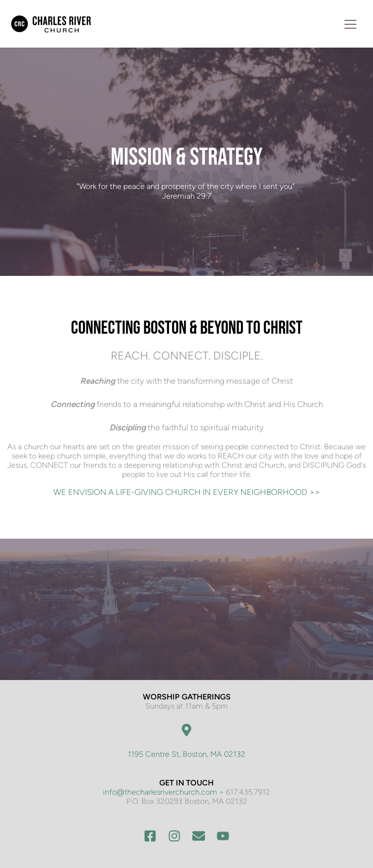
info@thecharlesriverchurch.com (160, 792)
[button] (350, 24)
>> (315, 492)
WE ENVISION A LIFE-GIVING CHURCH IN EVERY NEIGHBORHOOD (181, 492)
